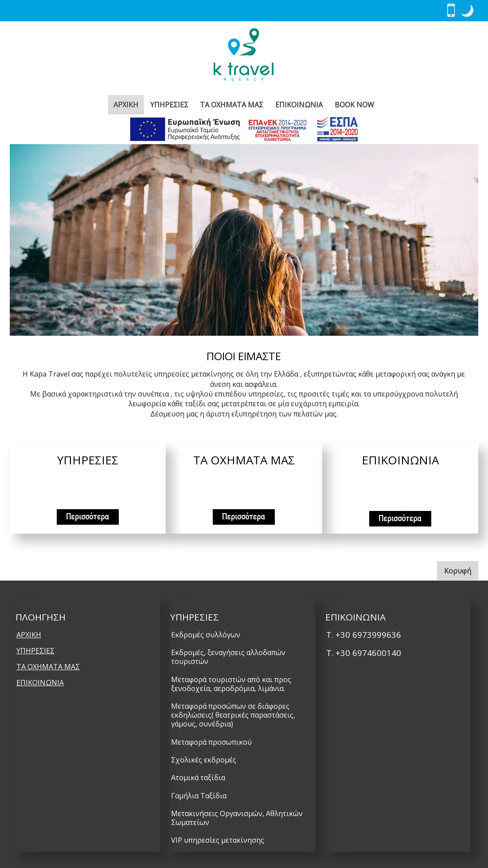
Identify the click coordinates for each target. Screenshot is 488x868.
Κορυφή (461, 570)
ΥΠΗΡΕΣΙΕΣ (169, 105)
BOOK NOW (354, 105)
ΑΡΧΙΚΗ (126, 105)
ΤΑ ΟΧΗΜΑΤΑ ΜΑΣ (232, 105)
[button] (467, 11)
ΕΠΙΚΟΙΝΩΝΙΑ (299, 105)
